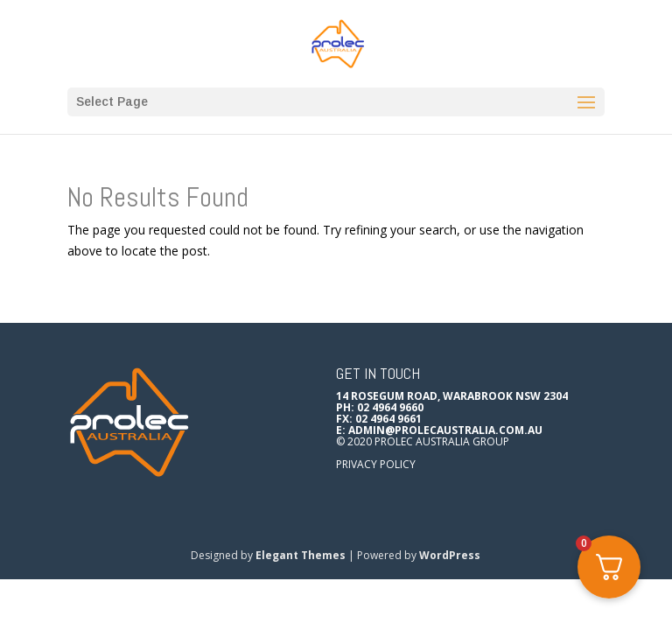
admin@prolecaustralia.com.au (445, 430)
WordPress (450, 555)
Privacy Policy (376, 464)
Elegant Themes (301, 555)
